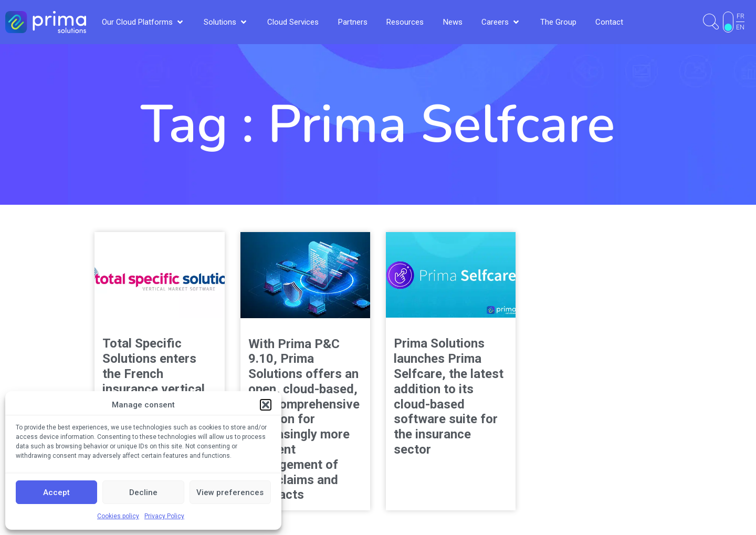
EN (740, 27)
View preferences (230, 492)
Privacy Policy (164, 516)
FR (741, 16)
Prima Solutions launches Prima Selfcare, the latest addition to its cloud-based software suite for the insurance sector (449, 396)
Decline (143, 492)
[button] (266, 405)
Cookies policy (118, 516)
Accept (56, 492)
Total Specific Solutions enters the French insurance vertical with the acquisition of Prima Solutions (158, 381)
